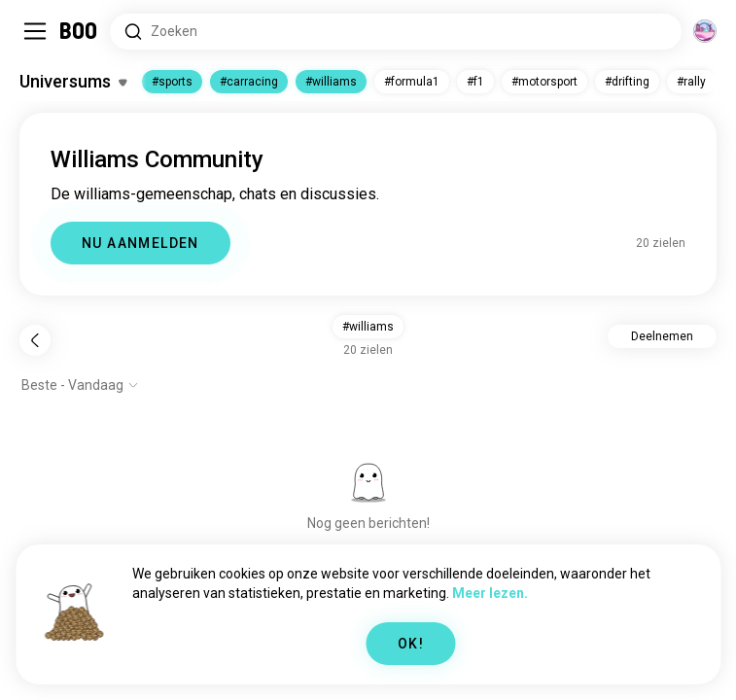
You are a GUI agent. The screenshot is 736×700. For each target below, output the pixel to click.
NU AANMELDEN (140, 243)
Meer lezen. (490, 593)
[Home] (79, 31)
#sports (172, 82)
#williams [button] (368, 327)
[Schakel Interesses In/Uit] (73, 82)
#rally (691, 82)
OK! (411, 644)
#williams (331, 82)
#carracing (249, 82)
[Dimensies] (705, 31)
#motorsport (544, 82)
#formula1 (412, 82)
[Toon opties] (80, 385)
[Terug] (35, 340)
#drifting (627, 82)
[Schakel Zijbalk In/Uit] (35, 31)
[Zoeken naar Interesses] (396, 32)
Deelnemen (662, 336)
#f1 (475, 82)
